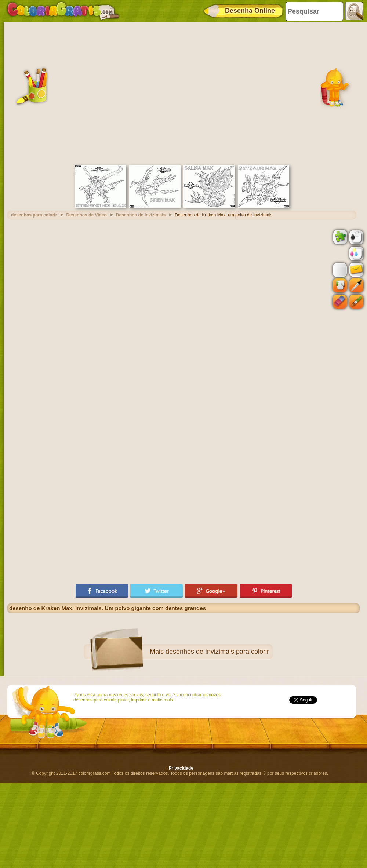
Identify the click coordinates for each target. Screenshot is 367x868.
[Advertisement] (72, 93)
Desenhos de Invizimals (141, 215)
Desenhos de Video (86, 215)
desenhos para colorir (34, 215)
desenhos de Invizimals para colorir (217, 652)
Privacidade (181, 768)
